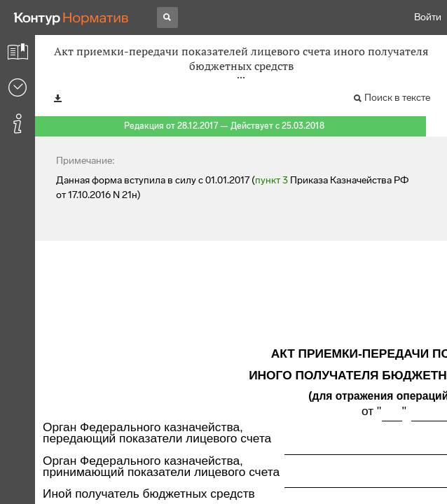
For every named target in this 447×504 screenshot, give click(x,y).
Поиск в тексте (397, 98)
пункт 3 (271, 180)
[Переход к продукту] (71, 17)
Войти (428, 17)
